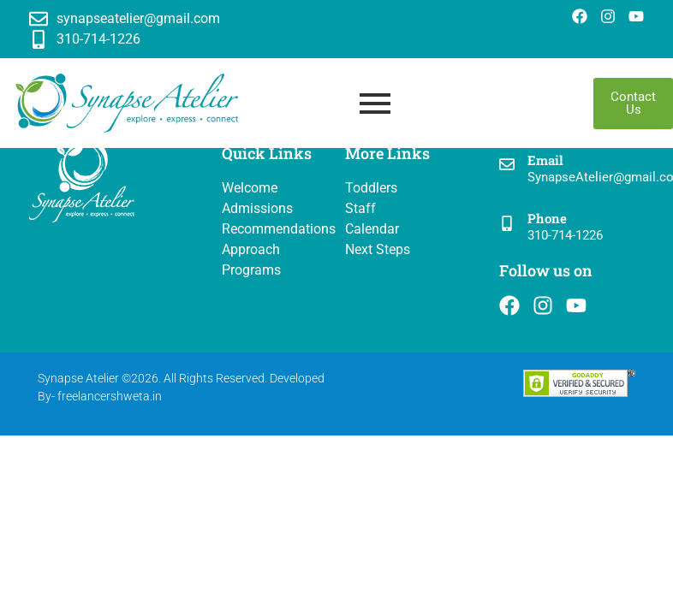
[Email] (507, 166)
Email (545, 160)
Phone (547, 218)
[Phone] (507, 225)
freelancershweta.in (110, 396)
